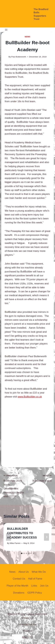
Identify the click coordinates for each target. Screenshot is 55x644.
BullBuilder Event (41, 478)
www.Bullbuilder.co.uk (30, 397)
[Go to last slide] (9, 537)
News (27, 37)
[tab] (22, 553)
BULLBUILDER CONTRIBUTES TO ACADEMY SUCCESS (22, 533)
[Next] (46, 537)
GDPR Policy (35, 593)
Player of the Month (17, 586)
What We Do (39, 572)
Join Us (44, 586)
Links (34, 586)
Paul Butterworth (19, 57)
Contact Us (19, 579)
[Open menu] (6, 30)
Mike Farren (15, 543)
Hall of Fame (35, 579)
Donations (19, 593)
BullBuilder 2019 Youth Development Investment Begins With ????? (14, 486)
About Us (24, 572)
